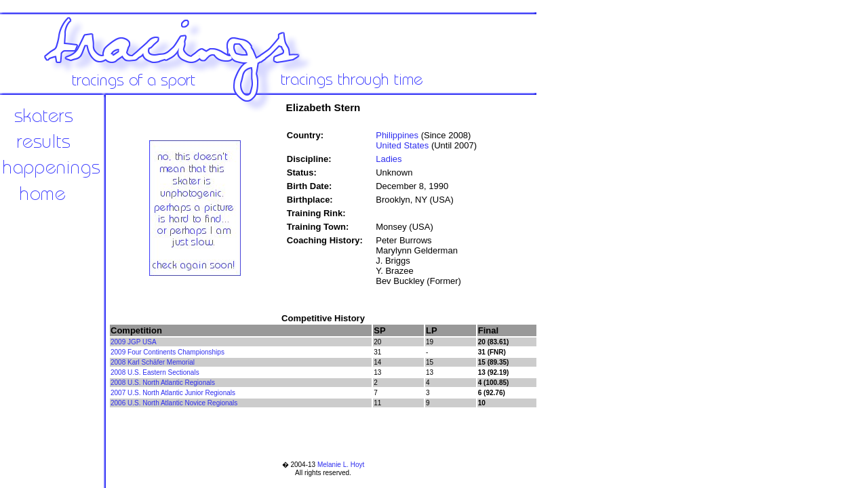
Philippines (397, 135)
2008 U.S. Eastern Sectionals (155, 372)
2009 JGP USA (134, 342)
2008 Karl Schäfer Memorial (153, 362)
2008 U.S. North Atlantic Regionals (163, 383)
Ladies (389, 159)
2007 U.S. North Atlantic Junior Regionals (173, 393)
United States (402, 145)
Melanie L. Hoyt (341, 465)
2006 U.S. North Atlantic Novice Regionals (174, 403)
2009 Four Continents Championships (167, 352)
